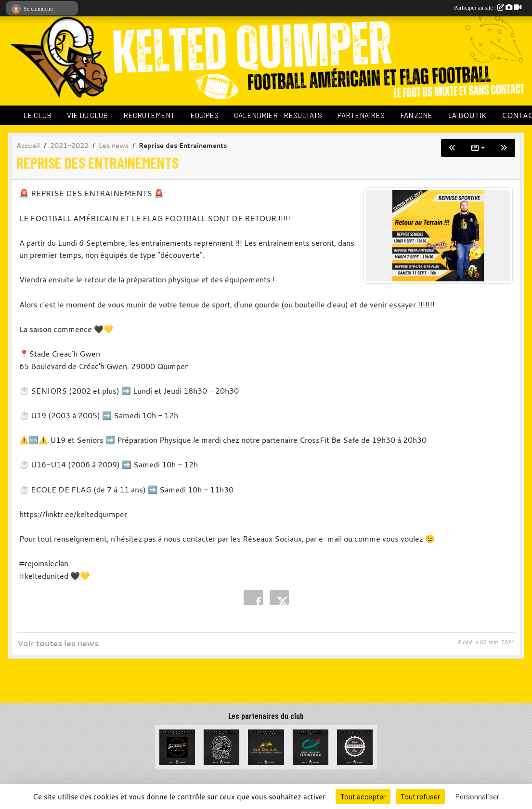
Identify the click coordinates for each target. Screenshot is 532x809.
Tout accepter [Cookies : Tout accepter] (363, 796)
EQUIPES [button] (204, 115)
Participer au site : (488, 8)
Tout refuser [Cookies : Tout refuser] (420, 796)
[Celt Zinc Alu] (266, 746)
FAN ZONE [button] (416, 115)
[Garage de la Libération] (177, 746)
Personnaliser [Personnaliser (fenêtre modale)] (477, 796)
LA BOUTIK (467, 115)
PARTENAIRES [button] (361, 115)
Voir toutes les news (58, 643)
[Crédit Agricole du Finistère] (311, 746)
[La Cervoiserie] (355, 746)
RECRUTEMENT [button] (149, 115)
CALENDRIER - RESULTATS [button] (278, 115)
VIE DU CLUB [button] (87, 115)
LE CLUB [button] (37, 115)
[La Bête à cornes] (221, 746)
